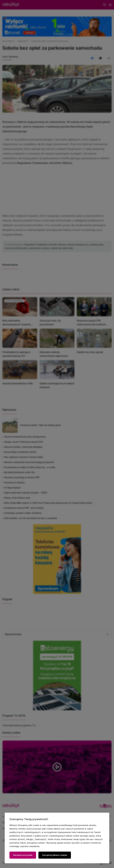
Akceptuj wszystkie (23, 855)
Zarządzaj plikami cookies (55, 855)
